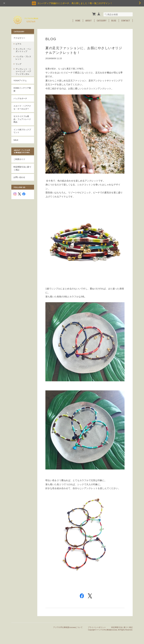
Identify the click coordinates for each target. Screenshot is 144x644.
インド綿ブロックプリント (22, 131)
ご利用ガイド (19, 159)
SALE (16, 140)
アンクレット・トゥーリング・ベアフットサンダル (23, 71)
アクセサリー (19, 38)
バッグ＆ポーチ (20, 98)
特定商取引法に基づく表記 (22, 168)
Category (102, 21)
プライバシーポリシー (97, 627)
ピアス (18, 44)
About (89, 21)
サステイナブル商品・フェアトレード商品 (22, 119)
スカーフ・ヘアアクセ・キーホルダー (22, 107)
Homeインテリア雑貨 (22, 89)
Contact (126, 21)
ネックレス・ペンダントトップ (23, 50)
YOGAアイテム (20, 80)
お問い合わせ (19, 177)
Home (78, 21)
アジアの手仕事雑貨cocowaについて (68, 627)
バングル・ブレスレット (23, 58)
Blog (114, 21)
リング (18, 64)
